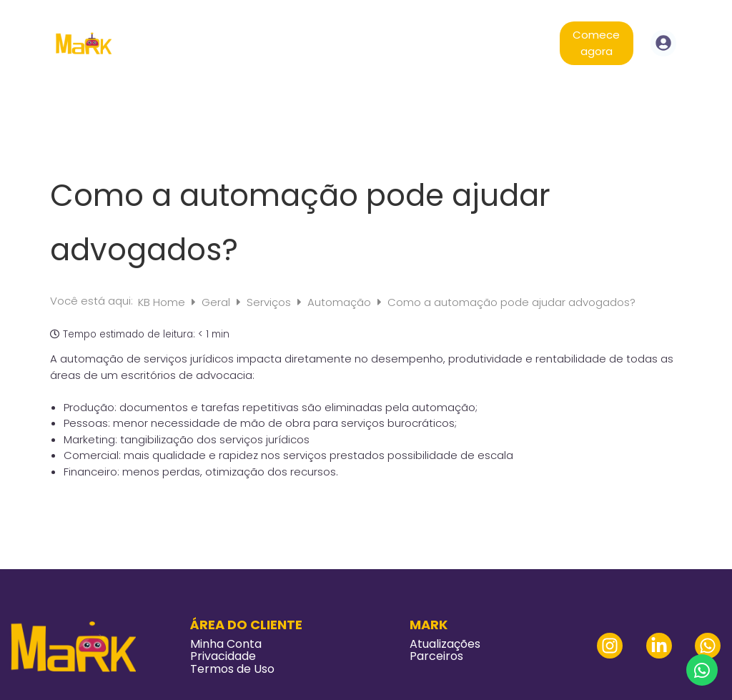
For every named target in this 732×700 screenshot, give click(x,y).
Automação (341, 302)
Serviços (270, 302)
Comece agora (596, 43)
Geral (217, 302)
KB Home (163, 302)
